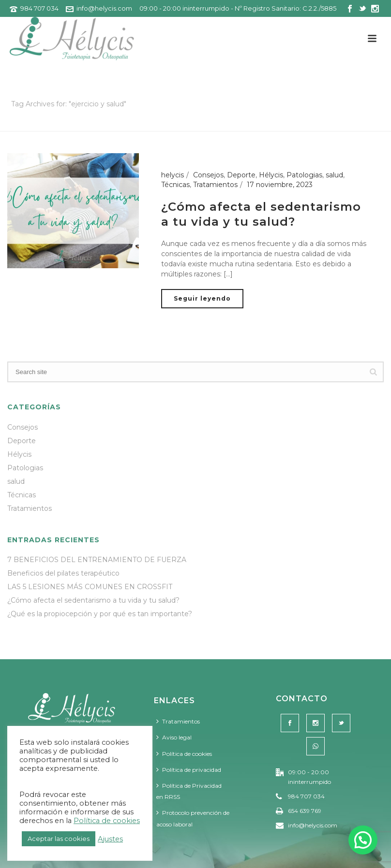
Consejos (208, 175)
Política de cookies (184, 754)
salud (334, 175)
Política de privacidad (189, 770)
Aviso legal (174, 737)
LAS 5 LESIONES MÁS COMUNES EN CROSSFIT (90, 587)
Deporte (241, 175)
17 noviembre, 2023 (280, 185)
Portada (292, 122)
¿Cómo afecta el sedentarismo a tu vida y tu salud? (93, 600)
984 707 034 (39, 8)
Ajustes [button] (110, 839)
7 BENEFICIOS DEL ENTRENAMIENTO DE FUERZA (97, 560)
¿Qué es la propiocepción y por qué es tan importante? (100, 614)
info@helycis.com (104, 8)
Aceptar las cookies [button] (59, 839)
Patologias (304, 175)
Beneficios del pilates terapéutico (63, 573)
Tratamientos (215, 185)
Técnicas (175, 185)
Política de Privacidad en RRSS (189, 791)
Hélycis (271, 175)
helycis (173, 175)
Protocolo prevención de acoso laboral (193, 818)
